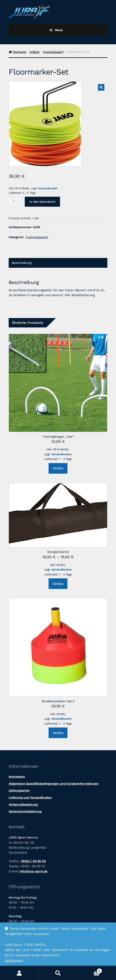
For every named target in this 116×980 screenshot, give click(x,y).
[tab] (58, 263)
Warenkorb (90, 970)
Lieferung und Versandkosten (30, 797)
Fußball (35, 52)
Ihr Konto (19, 973)
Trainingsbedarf (53, 52)
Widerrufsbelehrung (23, 805)
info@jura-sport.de (33, 871)
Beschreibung (22, 263)
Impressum (17, 777)
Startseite (19, 52)
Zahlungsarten (19, 790)
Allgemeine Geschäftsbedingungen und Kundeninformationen (54, 784)
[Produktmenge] (15, 201)
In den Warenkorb (42, 202)
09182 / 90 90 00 (33, 861)
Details (58, 468)
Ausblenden (14, 960)
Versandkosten (48, 188)
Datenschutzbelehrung (25, 811)
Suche (58, 973)
